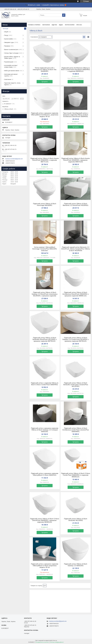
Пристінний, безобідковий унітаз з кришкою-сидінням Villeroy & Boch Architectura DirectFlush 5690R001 (76, 115)
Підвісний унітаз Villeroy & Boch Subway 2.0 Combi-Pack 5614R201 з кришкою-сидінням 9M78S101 (76, 339)
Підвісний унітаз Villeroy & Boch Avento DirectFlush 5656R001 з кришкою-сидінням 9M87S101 (76, 160)
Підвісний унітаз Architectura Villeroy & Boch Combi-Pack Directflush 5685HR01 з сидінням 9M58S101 (76, 70)
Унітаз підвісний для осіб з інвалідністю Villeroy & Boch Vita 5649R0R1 (45, 70)
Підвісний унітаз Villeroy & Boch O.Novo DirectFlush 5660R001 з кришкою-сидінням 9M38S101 (45, 520)
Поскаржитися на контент (42, 642)
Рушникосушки (9, 62)
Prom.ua (55, 641)
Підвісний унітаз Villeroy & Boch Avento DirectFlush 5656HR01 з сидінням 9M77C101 (45, 160)
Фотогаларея (70, 25)
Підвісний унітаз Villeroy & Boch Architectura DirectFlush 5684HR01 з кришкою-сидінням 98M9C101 (76, 294)
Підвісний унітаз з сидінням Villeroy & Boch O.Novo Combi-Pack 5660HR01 (45, 384)
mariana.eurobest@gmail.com (14, 159)
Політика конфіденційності (57, 642)
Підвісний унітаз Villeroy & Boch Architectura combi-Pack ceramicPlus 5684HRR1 (76, 430)
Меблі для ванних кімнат (12, 71)
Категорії (5, 29)
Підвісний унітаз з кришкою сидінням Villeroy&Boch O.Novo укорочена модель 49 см (45, 566)
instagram (46, 25)
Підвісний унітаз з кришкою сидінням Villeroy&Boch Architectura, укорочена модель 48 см (45, 115)
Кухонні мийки (8, 39)
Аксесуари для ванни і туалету (11, 75)
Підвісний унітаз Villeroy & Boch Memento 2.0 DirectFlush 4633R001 (76, 205)
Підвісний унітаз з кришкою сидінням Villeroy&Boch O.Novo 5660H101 (45, 474)
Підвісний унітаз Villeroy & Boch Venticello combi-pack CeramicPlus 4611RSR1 (76, 385)
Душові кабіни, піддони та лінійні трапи (12, 57)
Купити (45, 82)
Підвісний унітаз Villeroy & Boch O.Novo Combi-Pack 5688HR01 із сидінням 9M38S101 (76, 475)
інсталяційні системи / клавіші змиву (11, 66)
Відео (61, 25)
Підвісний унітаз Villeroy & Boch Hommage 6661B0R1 (45, 205)
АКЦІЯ (6, 32)
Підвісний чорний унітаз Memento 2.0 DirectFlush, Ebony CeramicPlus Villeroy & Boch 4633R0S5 (76, 249)
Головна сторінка (34, 25)
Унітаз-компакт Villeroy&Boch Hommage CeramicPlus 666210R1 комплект (45, 249)
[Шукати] (64, 15)
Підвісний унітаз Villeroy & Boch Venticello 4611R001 (76, 520)
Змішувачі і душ (9, 42)
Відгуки (54, 25)
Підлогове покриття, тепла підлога (12, 84)
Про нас (79, 25)
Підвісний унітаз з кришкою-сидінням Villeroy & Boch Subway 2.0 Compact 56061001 (45, 430)
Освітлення (8, 79)
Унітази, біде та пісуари (11, 53)
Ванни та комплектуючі (11, 50)
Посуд (6, 35)
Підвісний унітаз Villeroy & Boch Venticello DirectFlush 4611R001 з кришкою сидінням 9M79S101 (45, 339)
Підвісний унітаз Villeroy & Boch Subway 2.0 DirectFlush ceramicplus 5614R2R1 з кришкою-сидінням (45, 294)
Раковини (7, 46)
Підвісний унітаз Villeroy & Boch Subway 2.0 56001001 (76, 565)
